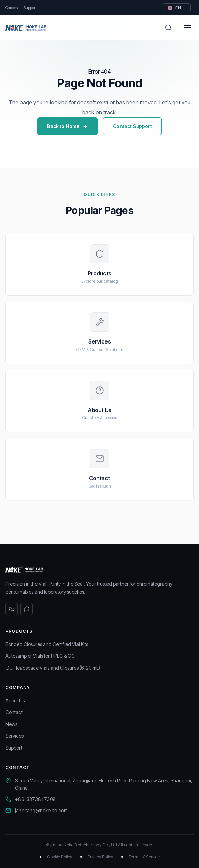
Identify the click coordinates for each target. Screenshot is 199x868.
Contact (14, 712)
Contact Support (132, 126)
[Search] (168, 28)
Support (30, 8)
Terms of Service (144, 857)
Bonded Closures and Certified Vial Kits (47, 644)
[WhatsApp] (27, 609)
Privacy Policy (100, 857)
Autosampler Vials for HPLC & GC (40, 656)
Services (15, 736)
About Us (15, 701)
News (11, 724)
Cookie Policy (60, 857)
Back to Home (68, 126)
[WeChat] (12, 609)
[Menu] (187, 28)
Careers (12, 8)
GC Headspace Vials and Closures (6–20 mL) (53, 668)
